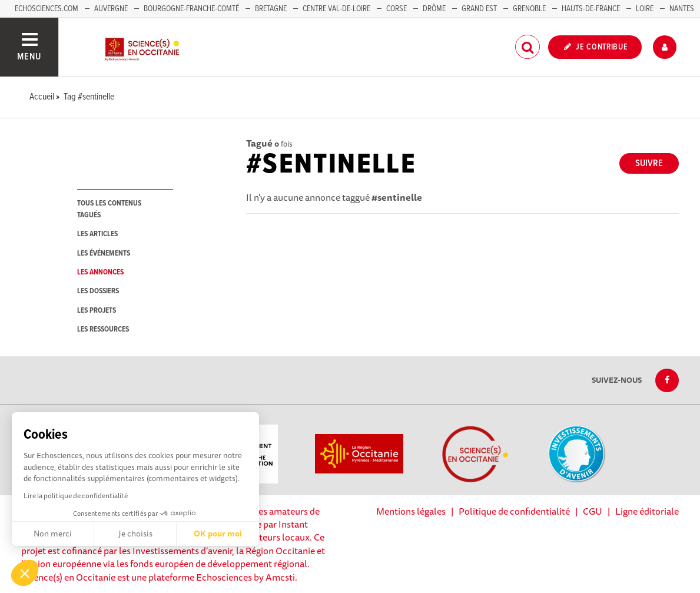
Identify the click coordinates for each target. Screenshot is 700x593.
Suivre (649, 163)
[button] (25, 573)
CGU (593, 511)
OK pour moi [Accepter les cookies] (218, 534)
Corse (397, 9)
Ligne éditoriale (647, 511)
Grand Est (479, 9)
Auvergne (111, 9)
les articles (97, 234)
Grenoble (530, 9)
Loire (645, 9)
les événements (104, 254)
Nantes (682, 9)
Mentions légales (411, 511)
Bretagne (271, 9)
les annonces (100, 272)
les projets (97, 311)
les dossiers (98, 291)
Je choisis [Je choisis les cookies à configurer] (135, 534)
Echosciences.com (47, 9)
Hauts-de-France (591, 9)
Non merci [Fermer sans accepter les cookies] (53, 534)
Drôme (434, 9)
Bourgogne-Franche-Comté (191, 9)
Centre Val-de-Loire (336, 9)
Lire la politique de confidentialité (76, 496)
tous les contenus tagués (109, 209)
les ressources (103, 329)
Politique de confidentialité (514, 511)
